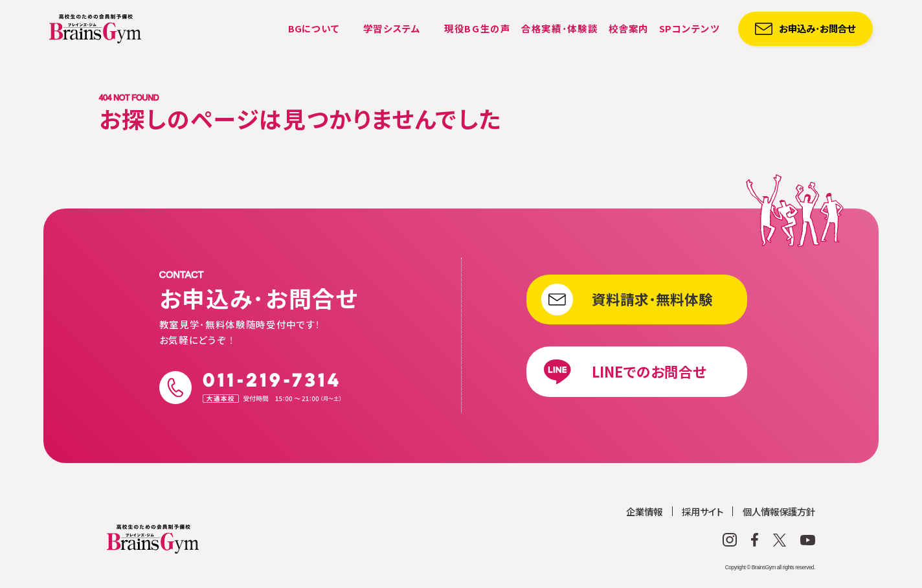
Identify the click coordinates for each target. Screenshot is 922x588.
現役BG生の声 (478, 28)
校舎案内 (629, 28)
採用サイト (703, 511)
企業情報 (644, 511)
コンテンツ (689, 28)
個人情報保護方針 (779, 511)
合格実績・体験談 (559, 28)
